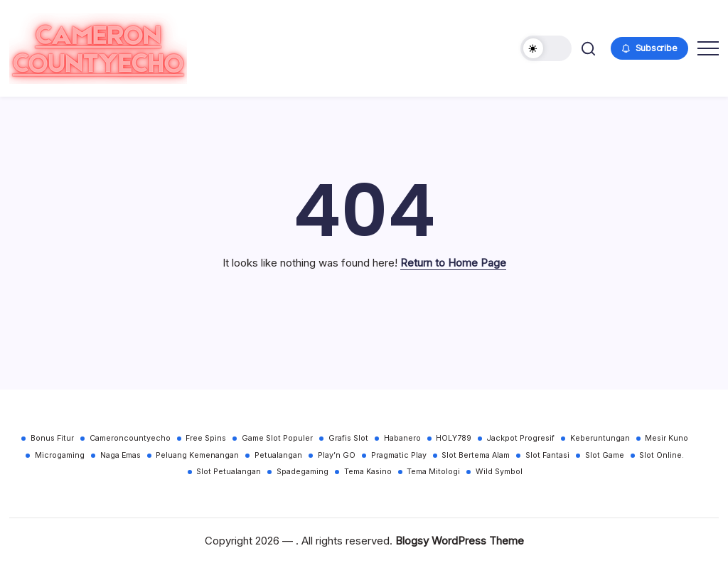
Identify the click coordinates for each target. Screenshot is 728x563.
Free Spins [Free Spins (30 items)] (206, 438)
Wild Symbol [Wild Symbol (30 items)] (499, 472)
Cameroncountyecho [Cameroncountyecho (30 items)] (130, 438)
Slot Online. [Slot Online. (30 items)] (662, 455)
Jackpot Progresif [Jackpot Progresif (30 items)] (521, 438)
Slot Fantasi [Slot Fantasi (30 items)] (547, 455)
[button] (546, 48)
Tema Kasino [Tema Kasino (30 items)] (368, 472)
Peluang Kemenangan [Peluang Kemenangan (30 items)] (197, 455)
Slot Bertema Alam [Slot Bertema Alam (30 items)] (476, 455)
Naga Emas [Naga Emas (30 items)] (121, 455)
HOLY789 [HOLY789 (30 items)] (454, 438)
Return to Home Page (453, 263)
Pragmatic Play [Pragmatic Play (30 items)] (399, 455)
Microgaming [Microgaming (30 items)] (60, 455)
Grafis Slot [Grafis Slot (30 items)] (348, 438)
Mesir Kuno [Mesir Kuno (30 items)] (667, 438)
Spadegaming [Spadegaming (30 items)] (303, 472)
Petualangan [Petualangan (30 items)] (278, 455)
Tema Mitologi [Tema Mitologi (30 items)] (433, 472)
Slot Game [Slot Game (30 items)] (605, 455)
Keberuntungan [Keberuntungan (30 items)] (600, 438)
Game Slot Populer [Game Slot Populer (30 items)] (277, 438)
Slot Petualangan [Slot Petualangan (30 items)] (229, 472)
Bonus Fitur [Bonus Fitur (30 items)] (52, 438)
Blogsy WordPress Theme (460, 541)
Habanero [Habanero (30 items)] (402, 438)
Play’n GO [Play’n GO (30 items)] (337, 455)
